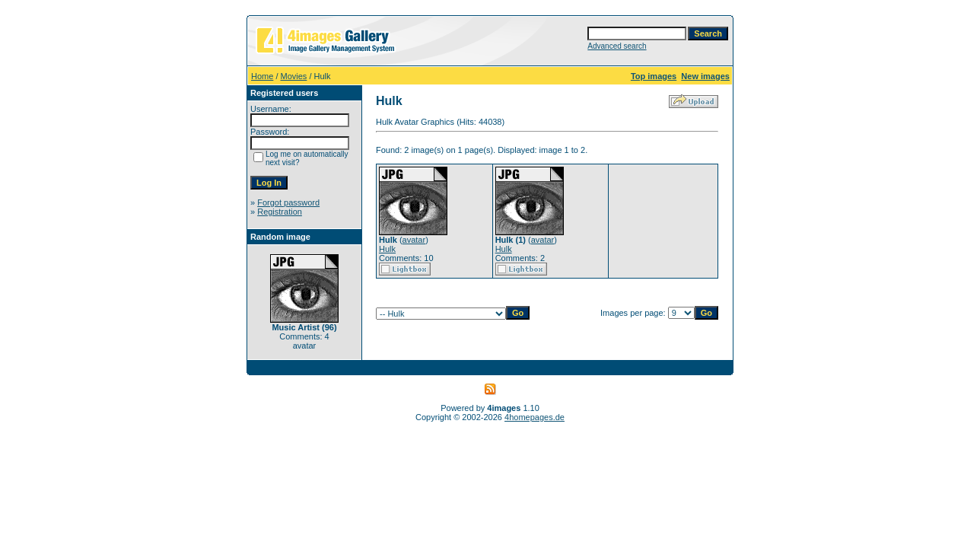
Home (262, 76)
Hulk (387, 249)
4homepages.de (535, 417)
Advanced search (617, 46)
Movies (294, 76)
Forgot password (288, 202)
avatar (414, 240)
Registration (280, 212)
